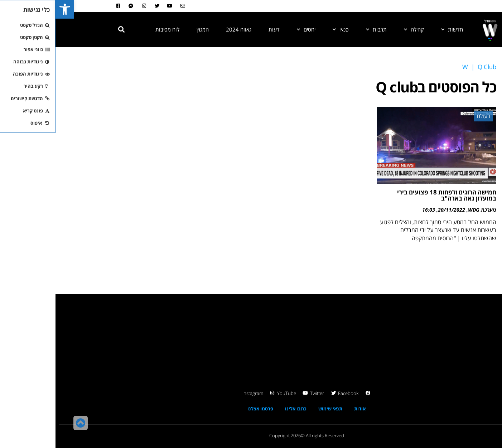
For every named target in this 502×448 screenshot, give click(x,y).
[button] (66, 29)
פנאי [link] (285, 29)
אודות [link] (304, 409)
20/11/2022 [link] (396, 210)
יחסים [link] (251, 29)
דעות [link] (219, 29)
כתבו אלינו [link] (240, 409)
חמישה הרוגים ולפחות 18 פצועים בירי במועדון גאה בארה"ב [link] (391, 195)
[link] (9, 9)
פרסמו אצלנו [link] (205, 409)
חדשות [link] (397, 29)
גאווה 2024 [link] (183, 29)
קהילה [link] (358, 29)
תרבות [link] (321, 29)
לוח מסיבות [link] (112, 29)
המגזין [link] (147, 29)
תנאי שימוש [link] (275, 409)
